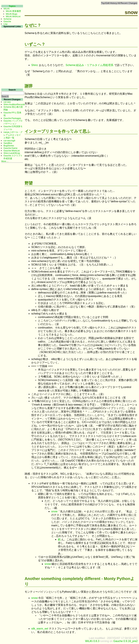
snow (54, 511)
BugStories (9, 146)
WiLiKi (6, 9)
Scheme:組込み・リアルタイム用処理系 (89, 65)
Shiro (34, 65)
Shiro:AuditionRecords (14, 104)
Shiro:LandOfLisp (12, 153)
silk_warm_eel (40, 629)
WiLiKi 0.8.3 (92, 641)
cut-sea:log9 (9, 141)
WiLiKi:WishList (13, 16)
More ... (5, 161)
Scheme (7, 19)
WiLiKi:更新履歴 (13, 11)
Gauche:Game (10, 148)
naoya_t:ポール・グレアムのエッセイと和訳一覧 (13, 135)
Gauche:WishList (12, 151)
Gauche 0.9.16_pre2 (126, 641)
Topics (12, 6)
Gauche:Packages (12, 118)
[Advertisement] (12, 78)
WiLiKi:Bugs (12, 14)
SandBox (8, 143)
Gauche (7, 21)
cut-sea (7, 102)
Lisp (5, 24)
